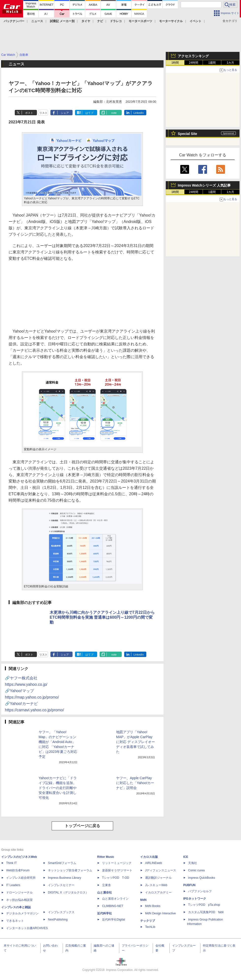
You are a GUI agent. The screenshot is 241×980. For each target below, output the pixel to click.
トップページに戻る (82, 826)
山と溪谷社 (105, 892)
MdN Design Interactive (160, 913)
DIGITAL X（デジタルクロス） (68, 892)
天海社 (193, 863)
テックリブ (148, 921)
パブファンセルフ (200, 891)
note (114, 113)
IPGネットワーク (195, 899)
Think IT (11, 863)
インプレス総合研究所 (21, 878)
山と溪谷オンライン (115, 899)
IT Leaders (13, 885)
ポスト (29, 113)
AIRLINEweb (154, 863)
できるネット (15, 921)
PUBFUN (189, 885)
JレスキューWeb (156, 885)
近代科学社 (105, 913)
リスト (43, 113)
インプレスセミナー (61, 885)
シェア (65, 113)
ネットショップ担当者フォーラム (70, 870)
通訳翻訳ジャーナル (158, 878)
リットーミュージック (117, 863)
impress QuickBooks (202, 878)
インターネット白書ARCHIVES (27, 928)
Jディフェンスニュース (161, 870)
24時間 (193, 63)
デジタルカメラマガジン (22, 913)
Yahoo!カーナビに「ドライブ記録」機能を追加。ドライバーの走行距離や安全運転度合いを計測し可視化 (58, 788)
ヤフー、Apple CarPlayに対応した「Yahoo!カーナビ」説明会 (135, 783)
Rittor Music (106, 857)
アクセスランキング (193, 56)
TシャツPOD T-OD (116, 878)
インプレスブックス (61, 912)
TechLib (150, 927)
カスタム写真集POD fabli (206, 912)
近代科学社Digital (113, 920)
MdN (143, 900)
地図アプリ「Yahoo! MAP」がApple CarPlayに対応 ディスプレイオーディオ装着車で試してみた (136, 742)
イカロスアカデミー (158, 892)
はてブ (89, 113)
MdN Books (153, 906)
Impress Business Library (65, 878)
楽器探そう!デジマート (117, 870)
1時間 (175, 63)
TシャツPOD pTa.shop (204, 905)
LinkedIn (139, 113)
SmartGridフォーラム (62, 863)
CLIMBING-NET (113, 906)
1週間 (212, 63)
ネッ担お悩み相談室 (19, 900)
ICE (186, 857)
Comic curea (196, 870)
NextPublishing (58, 920)
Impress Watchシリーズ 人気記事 (204, 185)
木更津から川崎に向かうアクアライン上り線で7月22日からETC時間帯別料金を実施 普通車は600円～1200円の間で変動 (102, 617)
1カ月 (231, 63)
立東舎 (106, 885)
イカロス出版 (149, 857)
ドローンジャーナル (19, 892)
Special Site (188, 134)
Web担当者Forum (18, 870)
